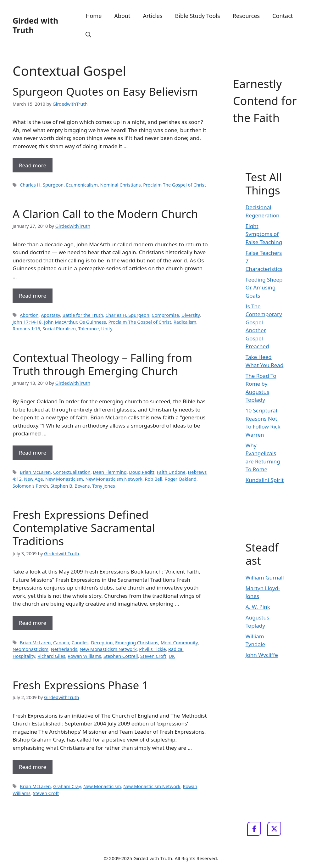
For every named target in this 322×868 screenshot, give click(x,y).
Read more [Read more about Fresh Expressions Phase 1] (33, 767)
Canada (61, 643)
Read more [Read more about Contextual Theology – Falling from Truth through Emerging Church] (33, 453)
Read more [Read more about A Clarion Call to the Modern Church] (33, 296)
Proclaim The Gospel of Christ (175, 185)
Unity (107, 329)
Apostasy (50, 315)
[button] (88, 35)
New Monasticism (64, 479)
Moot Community (179, 643)
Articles (153, 16)
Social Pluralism (59, 329)
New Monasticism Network (114, 479)
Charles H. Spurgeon (42, 185)
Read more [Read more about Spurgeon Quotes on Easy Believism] (33, 165)
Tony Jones (103, 486)
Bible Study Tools (198, 16)
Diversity (191, 315)
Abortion (29, 315)
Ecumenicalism (82, 185)
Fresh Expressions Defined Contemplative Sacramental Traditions (84, 528)
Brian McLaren (35, 472)
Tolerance (89, 329)
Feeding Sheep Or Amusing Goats (264, 288)
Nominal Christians (121, 185)
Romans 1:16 (26, 329)
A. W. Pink (258, 607)
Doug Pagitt (142, 472)
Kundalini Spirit (265, 480)
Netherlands (64, 649)
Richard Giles (51, 656)
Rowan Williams (84, 656)
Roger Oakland (181, 479)
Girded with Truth (35, 25)
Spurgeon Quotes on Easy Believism (105, 91)
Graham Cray (67, 786)
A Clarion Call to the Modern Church (105, 214)
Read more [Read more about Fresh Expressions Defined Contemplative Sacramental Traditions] (33, 623)
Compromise (165, 315)
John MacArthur (60, 322)
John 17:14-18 (27, 322)
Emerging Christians (137, 643)
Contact (283, 16)
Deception (102, 643)
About (122, 16)
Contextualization (72, 472)
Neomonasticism (31, 649)
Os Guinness (93, 322)
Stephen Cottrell (121, 656)
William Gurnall (265, 577)
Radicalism (185, 322)
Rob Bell (154, 479)
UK (172, 656)
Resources (246, 16)
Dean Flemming (110, 472)
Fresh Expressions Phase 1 (80, 685)
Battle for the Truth (83, 315)
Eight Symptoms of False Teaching (264, 234)
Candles (80, 643)
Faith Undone (171, 472)
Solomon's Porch (30, 486)
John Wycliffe (262, 655)
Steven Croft (153, 656)
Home (94, 16)
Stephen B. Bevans (70, 486)
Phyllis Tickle (152, 649)
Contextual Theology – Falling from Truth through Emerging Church (102, 364)
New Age (33, 479)
